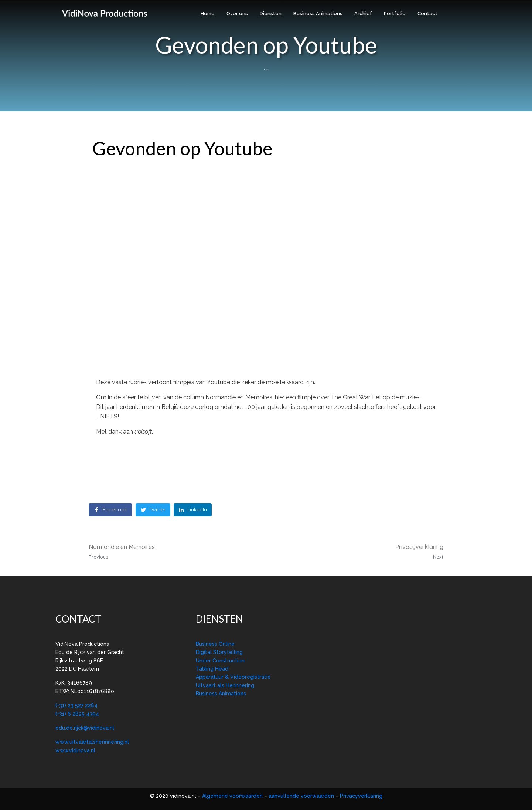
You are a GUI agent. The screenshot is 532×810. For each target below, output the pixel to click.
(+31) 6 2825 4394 (77, 714)
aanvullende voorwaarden (301, 796)
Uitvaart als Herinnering (225, 685)
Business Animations (318, 13)
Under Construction (220, 661)
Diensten (271, 13)
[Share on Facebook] (110, 510)
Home (208, 13)
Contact (427, 13)
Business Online (215, 644)
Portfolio (395, 13)
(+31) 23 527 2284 (76, 705)
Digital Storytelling (219, 652)
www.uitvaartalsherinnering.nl (92, 742)
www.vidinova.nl (75, 750)
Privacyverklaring (361, 796)
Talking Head (212, 669)
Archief (363, 13)
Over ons (237, 13)
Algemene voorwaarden (233, 796)
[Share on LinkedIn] (193, 510)
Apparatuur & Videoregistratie (233, 677)
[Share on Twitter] (153, 510)
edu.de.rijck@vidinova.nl (85, 728)
